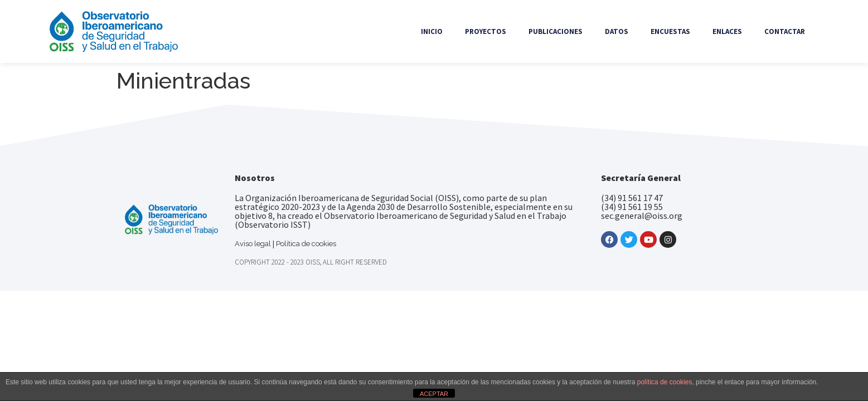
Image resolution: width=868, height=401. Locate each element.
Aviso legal (253, 244)
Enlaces (727, 31)
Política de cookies (306, 244)
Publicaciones (556, 31)
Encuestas (670, 31)
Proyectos (486, 31)
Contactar (785, 31)
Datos (617, 31)
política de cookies (665, 382)
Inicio (432, 31)
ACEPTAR (434, 394)
